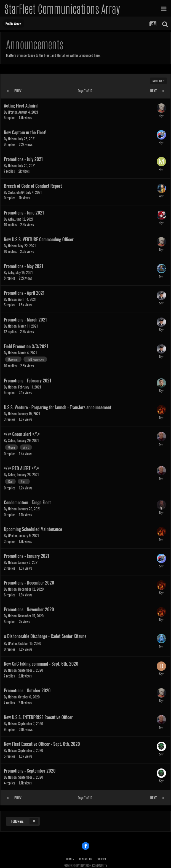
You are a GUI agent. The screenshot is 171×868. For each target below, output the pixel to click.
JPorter (12, 112)
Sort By (158, 81)
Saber (12, 440)
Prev (18, 91)
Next (153, 91)
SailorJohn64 (16, 192)
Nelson (12, 139)
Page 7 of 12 (86, 91)
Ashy (11, 219)
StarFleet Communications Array (62, 8)
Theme (70, 859)
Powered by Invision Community (85, 865)
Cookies (101, 859)
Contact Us (85, 859)
